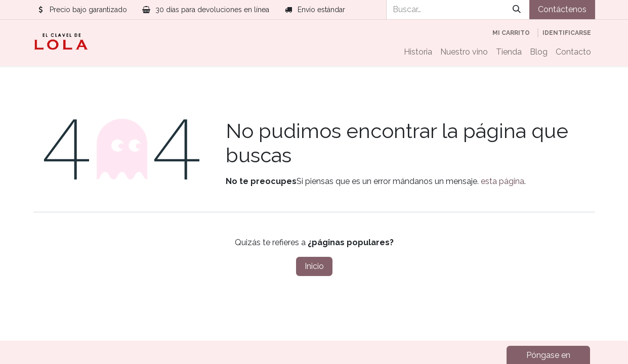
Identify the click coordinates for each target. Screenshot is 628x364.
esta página (503, 181)
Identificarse (567, 33)
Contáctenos (562, 9)
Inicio (314, 266)
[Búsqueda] (517, 10)
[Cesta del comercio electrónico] (511, 33)
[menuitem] (418, 52)
